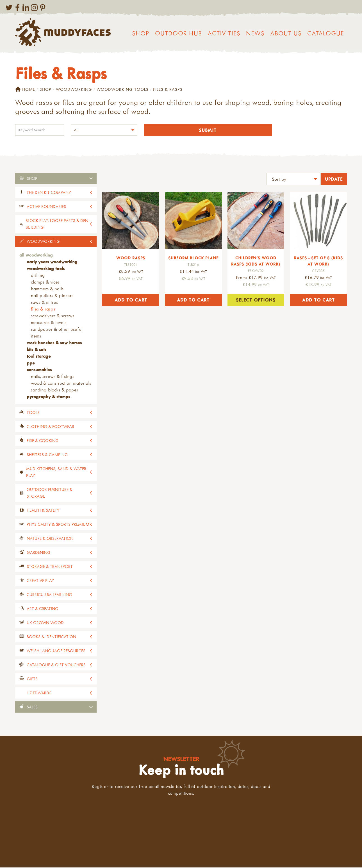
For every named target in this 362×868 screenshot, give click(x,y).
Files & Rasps (43, 309)
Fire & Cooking (43, 441)
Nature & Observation (50, 539)
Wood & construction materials (61, 384)
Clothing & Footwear (50, 427)
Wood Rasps (131, 258)
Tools (33, 413)
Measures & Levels (49, 323)
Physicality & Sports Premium (58, 525)
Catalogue (326, 33)
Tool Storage (39, 357)
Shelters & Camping (47, 455)
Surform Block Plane (193, 258)
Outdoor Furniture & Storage (50, 493)
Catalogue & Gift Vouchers (56, 665)
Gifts (32, 679)
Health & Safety (43, 511)
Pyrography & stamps (48, 397)
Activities (224, 33)
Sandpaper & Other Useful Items (57, 333)
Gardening (39, 553)
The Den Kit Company (49, 193)
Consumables (39, 370)
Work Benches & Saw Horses (54, 343)
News (255, 33)
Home (25, 89)
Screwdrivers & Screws (53, 316)
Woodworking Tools (123, 89)
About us (286, 33)
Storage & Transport (50, 567)
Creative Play (40, 581)
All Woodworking (36, 255)
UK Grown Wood (45, 623)
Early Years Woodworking (52, 262)
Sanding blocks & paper (55, 390)
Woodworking (74, 89)
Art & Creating (43, 609)
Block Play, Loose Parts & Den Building (57, 224)
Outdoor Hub (178, 33)
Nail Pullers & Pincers (52, 296)
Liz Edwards (39, 693)
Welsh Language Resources (56, 651)
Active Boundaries (46, 207)
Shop (141, 33)
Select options (256, 300)
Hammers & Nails (47, 289)
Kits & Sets (37, 350)
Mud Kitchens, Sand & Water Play (56, 472)
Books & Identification (51, 637)
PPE (31, 363)
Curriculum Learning (49, 595)
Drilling (38, 276)
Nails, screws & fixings (53, 377)
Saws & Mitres (44, 303)
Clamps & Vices (45, 282)
